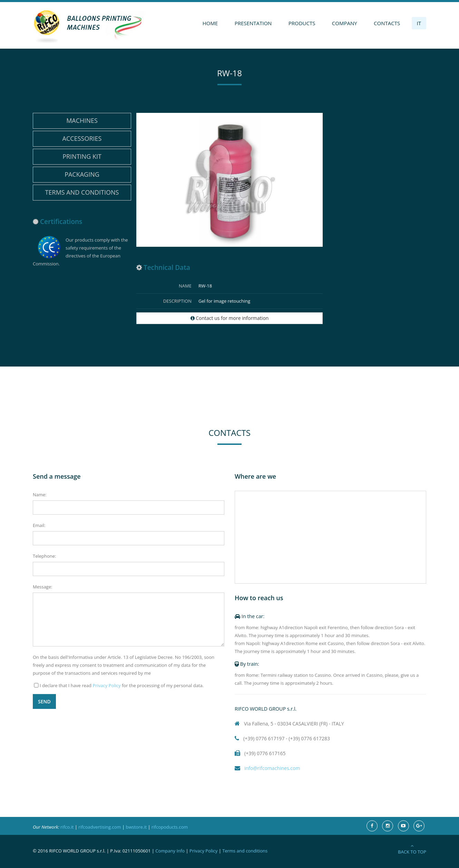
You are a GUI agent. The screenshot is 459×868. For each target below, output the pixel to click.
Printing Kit (82, 156)
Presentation (253, 23)
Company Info (170, 851)
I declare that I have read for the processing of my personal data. (122, 685)
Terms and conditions (82, 192)
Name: (40, 495)
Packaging (82, 174)
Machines (82, 120)
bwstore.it (136, 827)
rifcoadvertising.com (100, 827)
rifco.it (67, 827)
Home (210, 23)
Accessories (82, 138)
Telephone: (44, 556)
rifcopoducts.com (170, 827)
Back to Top (412, 849)
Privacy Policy (106, 685)
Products (302, 23)
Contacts (387, 23)
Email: (39, 525)
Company (345, 23)
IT (419, 23)
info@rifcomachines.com (267, 768)
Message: (42, 587)
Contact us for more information (230, 318)
